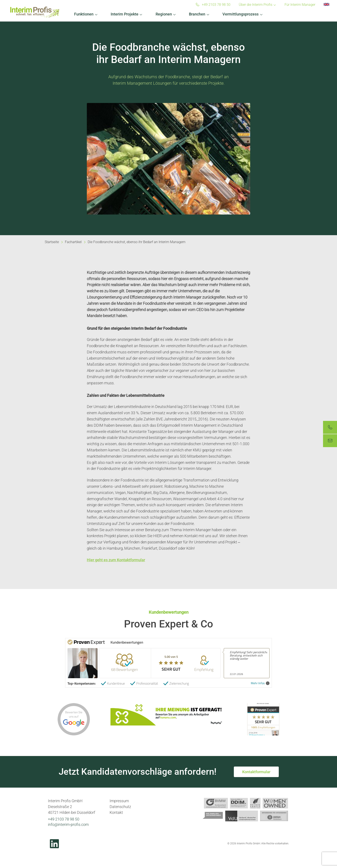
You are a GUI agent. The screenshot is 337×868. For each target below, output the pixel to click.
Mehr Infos (260, 683)
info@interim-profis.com (68, 824)
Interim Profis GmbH (35, 12)
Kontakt (116, 812)
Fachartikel (73, 242)
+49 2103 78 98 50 (64, 819)
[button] (86, 13)
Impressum (119, 801)
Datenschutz (120, 807)
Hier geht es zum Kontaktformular (116, 560)
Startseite (52, 242)
